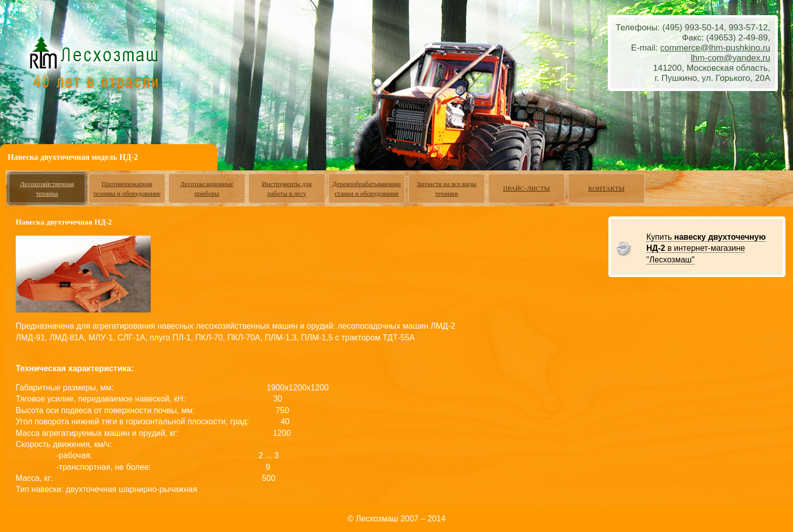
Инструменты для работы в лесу (287, 189)
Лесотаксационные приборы (207, 189)
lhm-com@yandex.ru (731, 58)
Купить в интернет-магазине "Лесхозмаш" (706, 248)
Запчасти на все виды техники (447, 189)
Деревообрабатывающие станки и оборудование (367, 189)
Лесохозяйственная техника (47, 189)
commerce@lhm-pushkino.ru (715, 48)
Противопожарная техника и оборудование (127, 189)
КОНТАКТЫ (606, 188)
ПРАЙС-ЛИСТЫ (527, 188)
